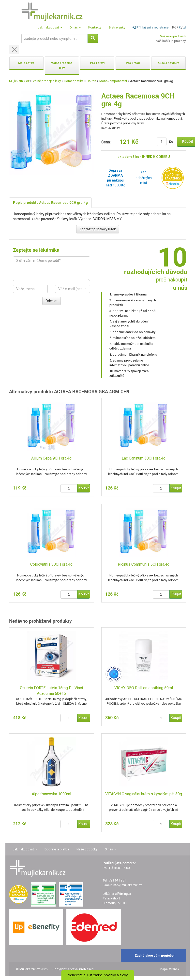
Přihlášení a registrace (150, 27)
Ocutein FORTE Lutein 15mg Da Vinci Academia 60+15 (51, 691)
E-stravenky (117, 27)
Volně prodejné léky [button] (62, 65)
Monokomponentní (113, 81)
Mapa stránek (169, 969)
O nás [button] (75, 27)
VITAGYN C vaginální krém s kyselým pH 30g (144, 794)
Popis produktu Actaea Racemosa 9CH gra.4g (50, 203)
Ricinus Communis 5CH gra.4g (144, 564)
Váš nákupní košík (173, 36)
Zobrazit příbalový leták (98, 229)
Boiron (91, 81)
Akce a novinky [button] (168, 63)
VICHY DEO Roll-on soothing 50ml (144, 688)
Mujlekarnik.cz (19, 81)
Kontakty (95, 27)
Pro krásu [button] (133, 63)
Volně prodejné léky (47, 81)
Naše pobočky (87, 849)
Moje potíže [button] (26, 63)
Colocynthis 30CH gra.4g (51, 564)
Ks (171, 142)
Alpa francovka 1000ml (51, 794)
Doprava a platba (57, 849)
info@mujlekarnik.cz (127, 885)
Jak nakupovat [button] (50, 27)
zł (185, 27)
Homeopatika (74, 81)
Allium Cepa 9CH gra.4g (51, 458)
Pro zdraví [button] (97, 63)
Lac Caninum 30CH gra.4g (144, 458)
